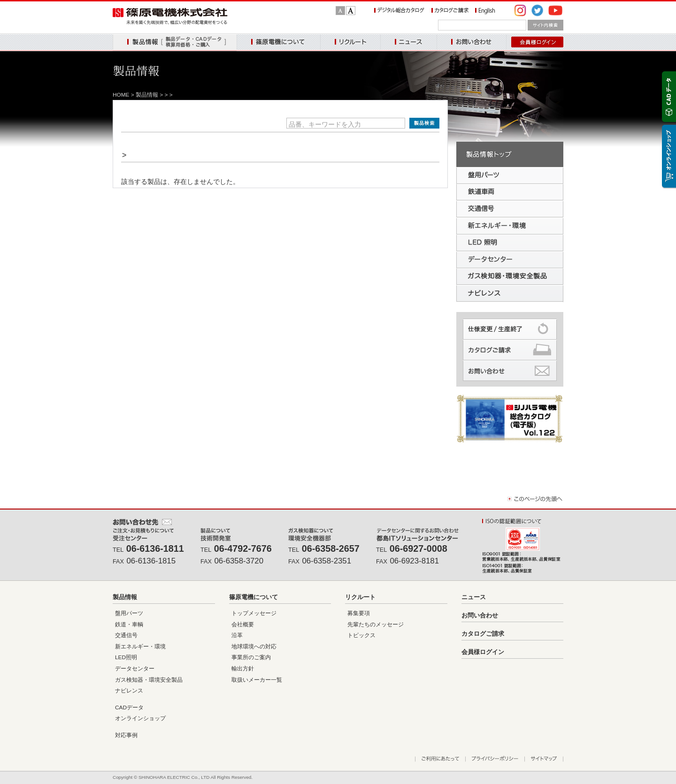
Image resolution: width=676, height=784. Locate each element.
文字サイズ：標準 (341, 11)
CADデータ (129, 708)
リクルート (350, 42)
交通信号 (126, 635)
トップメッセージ (254, 613)
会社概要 (243, 624)
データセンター (135, 669)
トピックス (361, 635)
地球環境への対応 (254, 647)
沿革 (237, 635)
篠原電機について (278, 42)
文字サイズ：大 (350, 11)
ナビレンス (129, 691)
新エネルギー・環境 (140, 647)
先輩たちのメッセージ (376, 624)
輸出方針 (243, 669)
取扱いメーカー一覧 (257, 680)
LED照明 (126, 657)
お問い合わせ (472, 42)
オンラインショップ (140, 718)
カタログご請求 (483, 634)
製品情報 (175, 42)
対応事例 (126, 735)
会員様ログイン (483, 652)
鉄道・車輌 (129, 624)
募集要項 (359, 613)
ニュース (408, 42)
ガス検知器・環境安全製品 (149, 680)
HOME (121, 95)
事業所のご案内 (251, 657)
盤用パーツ (129, 613)
